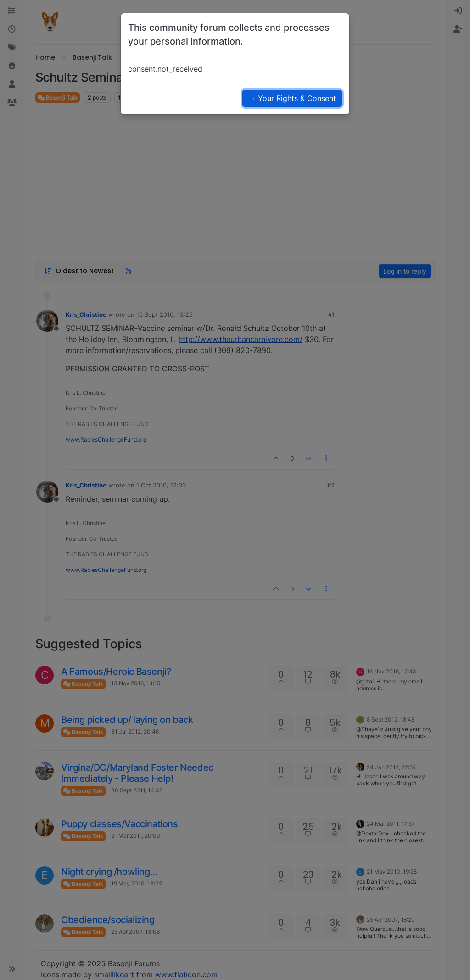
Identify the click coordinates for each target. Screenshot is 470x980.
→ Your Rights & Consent (292, 98)
